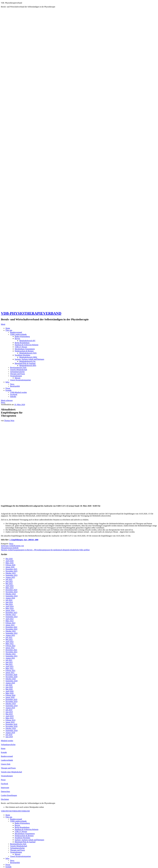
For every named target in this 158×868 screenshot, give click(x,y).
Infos (7, 382)
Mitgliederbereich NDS (28, 353)
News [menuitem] (12, 860)
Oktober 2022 (11, 631)
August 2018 (10, 733)
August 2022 (10, 635)
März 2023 (10, 621)
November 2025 (11, 571)
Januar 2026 (10, 567)
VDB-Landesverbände (18, 334)
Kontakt (8, 390)
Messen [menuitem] (17, 854)
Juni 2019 (9, 712)
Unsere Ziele (6, 764)
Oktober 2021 (11, 654)
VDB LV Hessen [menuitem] (21, 831)
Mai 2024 (9, 604)
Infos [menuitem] (7, 858)
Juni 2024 (9, 602)
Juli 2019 (9, 710)
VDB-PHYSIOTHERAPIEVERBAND (31, 313)
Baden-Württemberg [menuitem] (22, 823)
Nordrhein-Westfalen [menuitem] (22, 838)
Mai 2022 (9, 639)
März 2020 (10, 693)
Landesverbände (7, 760)
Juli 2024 (9, 600)
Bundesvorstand (16, 332)
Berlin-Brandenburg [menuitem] (22, 827)
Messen (17, 378)
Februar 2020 (10, 695)
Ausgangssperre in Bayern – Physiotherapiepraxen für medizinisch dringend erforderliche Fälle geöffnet (45, 550)
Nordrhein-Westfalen (22, 355)
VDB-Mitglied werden (18, 392)
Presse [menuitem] (8, 865)
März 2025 (10, 588)
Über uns (9, 330)
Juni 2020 (9, 687)
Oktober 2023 (11, 615)
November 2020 (11, 677)
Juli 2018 (9, 735)
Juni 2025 (9, 581)
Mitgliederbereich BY (27, 341)
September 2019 (11, 706)
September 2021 (11, 656)
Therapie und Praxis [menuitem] (17, 850)
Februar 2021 (10, 670)
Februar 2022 (10, 646)
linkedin (13, 397)
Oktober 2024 (11, 594)
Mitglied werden (7, 741)
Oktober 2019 (11, 704)
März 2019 (10, 718)
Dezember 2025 (11, 569)
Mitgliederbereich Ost (27, 361)
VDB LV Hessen (21, 347)
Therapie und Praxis (17, 374)
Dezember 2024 (11, 590)
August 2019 (10, 708)
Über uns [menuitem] (9, 817)
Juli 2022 (9, 637)
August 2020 (10, 683)
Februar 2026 (10, 565)
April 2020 (10, 691)
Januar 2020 (10, 697)
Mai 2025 (9, 584)
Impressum (5, 788)
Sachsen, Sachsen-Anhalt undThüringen (29, 359)
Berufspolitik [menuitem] (15, 863)
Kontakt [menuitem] (8, 867)
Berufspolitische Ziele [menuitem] (18, 844)
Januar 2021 (10, 673)
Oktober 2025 (11, 573)
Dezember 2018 (11, 724)
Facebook (14, 394)
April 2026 (10, 561)
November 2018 (11, 726)
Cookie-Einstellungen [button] (9, 795)
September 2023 (11, 617)
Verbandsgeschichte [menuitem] (17, 848)
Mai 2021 (9, 664)
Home (8, 328)
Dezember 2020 (11, 675)
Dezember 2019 (11, 699)
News (12, 384)
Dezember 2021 (11, 650)
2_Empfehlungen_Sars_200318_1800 (24, 540)
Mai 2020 (9, 689)
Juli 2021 (9, 660)
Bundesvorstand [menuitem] (16, 819)
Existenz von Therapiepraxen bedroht (12, 547)
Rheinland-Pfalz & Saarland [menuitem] (25, 842)
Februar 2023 (10, 623)
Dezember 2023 (11, 612)
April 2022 (10, 641)
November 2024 (11, 592)
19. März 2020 (20, 405)
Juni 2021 (9, 662)
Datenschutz (5, 791)
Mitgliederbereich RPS (28, 365)
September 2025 (11, 575)
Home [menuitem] (8, 815)
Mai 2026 (9, 559)
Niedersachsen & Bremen (24, 351)
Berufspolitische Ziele (18, 368)
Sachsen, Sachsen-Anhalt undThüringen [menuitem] (29, 840)
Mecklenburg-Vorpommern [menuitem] (25, 834)
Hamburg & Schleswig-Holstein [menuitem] (27, 829)
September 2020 (11, 681)
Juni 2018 (9, 737)
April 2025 (10, 586)
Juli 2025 (9, 579)
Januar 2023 (10, 625)
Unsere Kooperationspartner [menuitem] (20, 856)
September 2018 (11, 731)
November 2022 (11, 629)
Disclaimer (5, 799)
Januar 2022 (10, 648)
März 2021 (10, 668)
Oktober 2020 (11, 679)
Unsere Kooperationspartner (20, 380)
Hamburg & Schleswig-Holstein (27, 345)
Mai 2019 (9, 714)
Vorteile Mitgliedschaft (19, 370)
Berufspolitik (15, 386)
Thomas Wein (9, 421)
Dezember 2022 (11, 627)
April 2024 (10, 606)
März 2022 (10, 644)
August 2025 (10, 577)
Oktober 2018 (11, 728)
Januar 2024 (10, 610)
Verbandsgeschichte (17, 372)
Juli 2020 (9, 685)
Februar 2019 (10, 720)
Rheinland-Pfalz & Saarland (25, 363)
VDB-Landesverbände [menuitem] (18, 821)
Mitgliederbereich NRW (28, 357)
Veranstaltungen (16, 376)
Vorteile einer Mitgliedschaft (11, 772)
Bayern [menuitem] (17, 825)
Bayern (17, 339)
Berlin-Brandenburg (22, 343)
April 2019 (10, 716)
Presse (8, 388)
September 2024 (11, 596)
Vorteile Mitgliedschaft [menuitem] (19, 846)
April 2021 (10, 666)
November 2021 (11, 652)
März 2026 (10, 563)
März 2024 (10, 608)
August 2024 (10, 598)
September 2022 (11, 633)
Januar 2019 (10, 722)
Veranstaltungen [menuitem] (16, 852)
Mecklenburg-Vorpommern (25, 349)
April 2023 (10, 619)
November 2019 (11, 702)
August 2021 (10, 658)
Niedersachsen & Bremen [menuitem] (24, 836)
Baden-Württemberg (22, 336)
